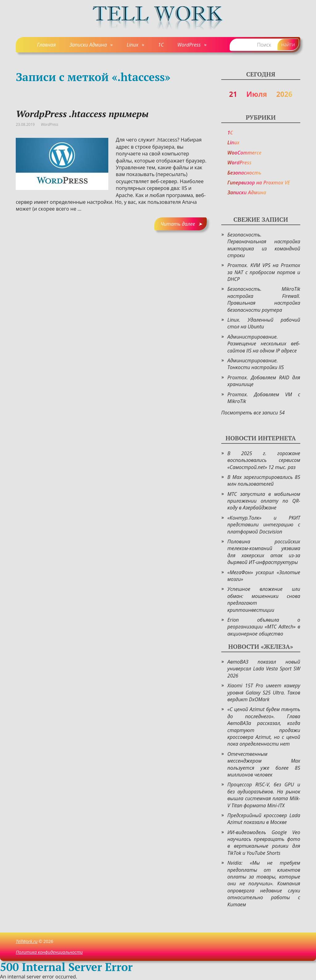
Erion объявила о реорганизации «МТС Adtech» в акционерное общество (264, 627)
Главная (46, 45)
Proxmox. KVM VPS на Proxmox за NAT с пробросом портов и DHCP (264, 272)
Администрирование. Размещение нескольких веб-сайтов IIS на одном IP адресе (264, 344)
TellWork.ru (27, 941)
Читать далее (178, 224)
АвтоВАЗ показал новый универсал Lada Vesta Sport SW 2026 (264, 669)
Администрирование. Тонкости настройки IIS (256, 364)
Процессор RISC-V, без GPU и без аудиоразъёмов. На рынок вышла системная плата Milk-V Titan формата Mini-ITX (264, 795)
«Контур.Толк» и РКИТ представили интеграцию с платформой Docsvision (264, 525)
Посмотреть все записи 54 (253, 413)
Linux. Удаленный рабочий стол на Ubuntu (264, 323)
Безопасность (244, 173)
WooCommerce (244, 153)
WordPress (189, 45)
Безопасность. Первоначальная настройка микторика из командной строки (264, 245)
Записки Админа (88, 45)
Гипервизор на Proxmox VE (259, 183)
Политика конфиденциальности (49, 952)
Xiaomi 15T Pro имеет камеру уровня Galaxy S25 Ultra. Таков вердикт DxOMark (264, 692)
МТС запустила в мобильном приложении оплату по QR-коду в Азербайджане (264, 501)
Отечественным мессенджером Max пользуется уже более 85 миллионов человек (264, 764)
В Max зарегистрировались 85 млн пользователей (264, 480)
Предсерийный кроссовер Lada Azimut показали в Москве (264, 819)
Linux (132, 45)
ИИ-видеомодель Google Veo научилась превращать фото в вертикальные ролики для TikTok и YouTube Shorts (264, 843)
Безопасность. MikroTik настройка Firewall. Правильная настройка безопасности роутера (264, 299)
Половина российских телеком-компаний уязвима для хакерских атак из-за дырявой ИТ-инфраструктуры (264, 552)
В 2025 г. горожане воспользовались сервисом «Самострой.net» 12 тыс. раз (264, 460)
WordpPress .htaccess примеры (82, 114)
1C (161, 45)
